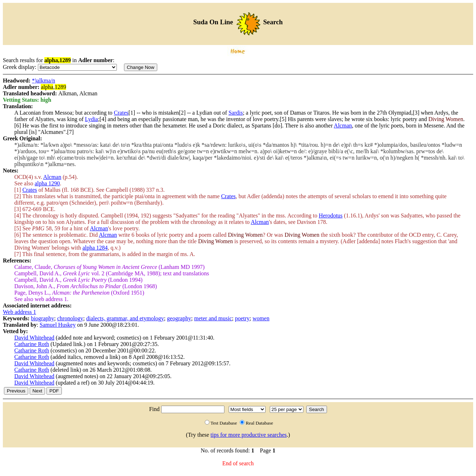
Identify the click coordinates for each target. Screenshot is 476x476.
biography (43, 318)
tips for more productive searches (249, 435)
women (261, 318)
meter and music (213, 318)
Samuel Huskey (58, 325)
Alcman (343, 126)
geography (179, 318)
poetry (242, 318)
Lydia (91, 119)
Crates (121, 113)
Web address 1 (19, 312)
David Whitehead (34, 338)
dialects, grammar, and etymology (125, 318)
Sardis (235, 113)
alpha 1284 (95, 248)
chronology (70, 318)
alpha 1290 (47, 183)
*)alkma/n (43, 81)
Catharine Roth (32, 344)
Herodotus (331, 216)
